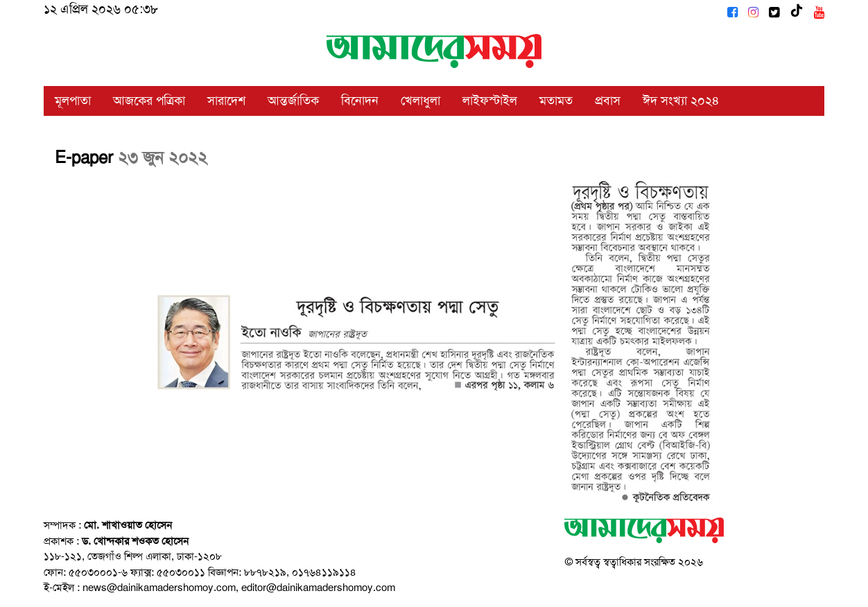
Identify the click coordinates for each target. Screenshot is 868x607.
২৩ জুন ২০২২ (163, 157)
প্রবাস (608, 101)
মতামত (556, 101)
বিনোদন (360, 101)
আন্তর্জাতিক (293, 101)
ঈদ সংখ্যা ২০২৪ (681, 101)
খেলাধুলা (420, 101)
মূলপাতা (73, 101)
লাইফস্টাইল (490, 101)
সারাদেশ (226, 101)
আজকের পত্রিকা (149, 101)
